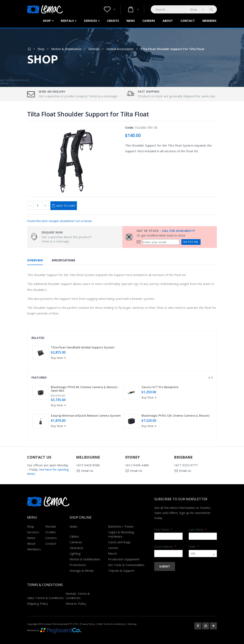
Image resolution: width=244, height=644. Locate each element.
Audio (73, 522)
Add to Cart (66, 206)
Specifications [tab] (63, 260)
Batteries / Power (121, 522)
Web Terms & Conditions (111, 620)
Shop (47, 21)
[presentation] (209, 378)
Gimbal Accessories (120, 49)
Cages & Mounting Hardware (121, 530)
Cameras (76, 538)
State (194, 543)
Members (209, 21)
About (168, 21)
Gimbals (94, 49)
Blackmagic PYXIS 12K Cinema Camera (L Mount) (175, 416)
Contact (188, 21)
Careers (149, 21)
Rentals (67, 21)
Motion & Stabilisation (66, 49)
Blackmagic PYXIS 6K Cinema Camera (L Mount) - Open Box (85, 389)
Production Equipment (124, 555)
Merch (113, 549)
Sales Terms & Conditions (45, 594)
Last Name (198, 525)
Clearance (77, 543)
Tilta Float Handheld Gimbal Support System (83, 347)
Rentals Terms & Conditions (78, 592)
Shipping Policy (38, 599)
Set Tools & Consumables (126, 561)
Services (90, 21)
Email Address (165, 543)
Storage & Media (82, 566)
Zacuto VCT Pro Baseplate (160, 387)
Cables (74, 532)
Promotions (78, 561)
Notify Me (191, 242)
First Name (163, 525)
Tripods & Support (121, 566)
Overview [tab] (35, 260)
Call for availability (178, 231)
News (131, 21)
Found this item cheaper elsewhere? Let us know (59, 221)
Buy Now (59, 358)
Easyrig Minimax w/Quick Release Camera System (86, 416)
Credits (113, 21)
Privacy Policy (88, 620)
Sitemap (132, 620)
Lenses (113, 543)
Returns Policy (76, 599)
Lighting (75, 549)
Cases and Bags (119, 538)
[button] (110, 9)
